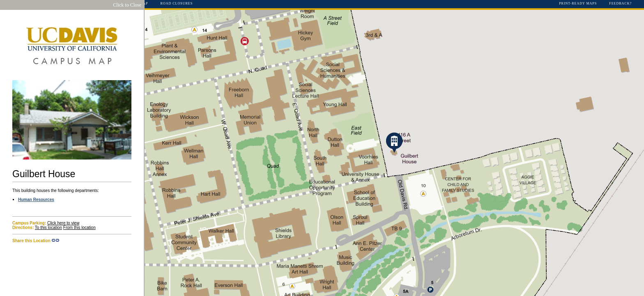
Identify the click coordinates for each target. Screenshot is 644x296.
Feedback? (620, 4)
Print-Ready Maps (578, 4)
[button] (394, 143)
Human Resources (36, 200)
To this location (48, 228)
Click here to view (63, 223)
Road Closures (177, 4)
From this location (79, 228)
